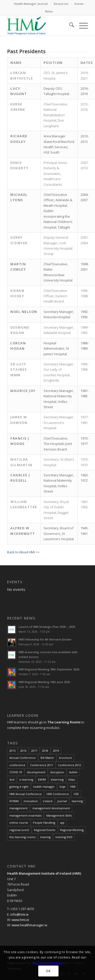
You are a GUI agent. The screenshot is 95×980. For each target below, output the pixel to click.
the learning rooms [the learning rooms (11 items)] (22, 837)
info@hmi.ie (20, 914)
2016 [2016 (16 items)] (23, 751)
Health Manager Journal (31, 4)
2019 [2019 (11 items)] (56, 751)
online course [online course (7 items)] (19, 823)
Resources (61, 4)
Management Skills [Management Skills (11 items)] (59, 815)
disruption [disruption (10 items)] (57, 772)
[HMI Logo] (39, 26)
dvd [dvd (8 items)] (12, 779)
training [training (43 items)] (45, 837)
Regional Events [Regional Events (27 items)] (45, 830)
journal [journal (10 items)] (62, 801)
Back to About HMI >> (23, 552)
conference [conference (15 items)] (17, 765)
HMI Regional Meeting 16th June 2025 (44, 682)
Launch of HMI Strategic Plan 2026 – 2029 (47, 627)
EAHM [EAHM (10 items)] (42, 779)
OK (48, 971)
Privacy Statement (47, 963)
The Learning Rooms (64, 722)
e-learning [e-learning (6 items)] (26, 779)
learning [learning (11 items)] (77, 801)
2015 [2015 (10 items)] (12, 751)
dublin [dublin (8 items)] (73, 772)
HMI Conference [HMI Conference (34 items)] (58, 794)
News (49, 11)
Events (79, 4)
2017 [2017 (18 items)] (34, 751)
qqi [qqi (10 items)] (62, 823)
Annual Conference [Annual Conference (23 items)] (23, 758)
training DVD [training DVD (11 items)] (64, 837)
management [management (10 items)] (18, 808)
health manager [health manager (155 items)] (44, 787)
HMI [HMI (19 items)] (73, 787)
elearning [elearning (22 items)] (57, 779)
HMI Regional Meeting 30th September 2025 (49, 669)
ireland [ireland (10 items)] (48, 801)
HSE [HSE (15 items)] (76, 794)
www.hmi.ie (20, 920)
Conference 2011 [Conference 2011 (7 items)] (42, 765)
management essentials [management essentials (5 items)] (25, 815)
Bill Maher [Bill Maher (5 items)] (47, 758)
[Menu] (81, 26)
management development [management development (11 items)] (51, 808)
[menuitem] (31, 4)
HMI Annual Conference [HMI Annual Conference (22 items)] (26, 794)
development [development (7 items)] (36, 772)
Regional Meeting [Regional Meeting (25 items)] (72, 830)
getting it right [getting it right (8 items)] (19, 787)
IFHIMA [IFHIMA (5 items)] (14, 801)
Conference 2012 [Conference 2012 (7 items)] (70, 765)
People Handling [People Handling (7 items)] (44, 823)
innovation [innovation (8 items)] (31, 801)
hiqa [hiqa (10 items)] (62, 787)
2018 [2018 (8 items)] (45, 751)
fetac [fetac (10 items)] (72, 779)
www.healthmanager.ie (30, 925)
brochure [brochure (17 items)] (65, 758)
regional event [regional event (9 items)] (19, 830)
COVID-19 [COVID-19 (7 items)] (16, 772)
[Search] (69, 26)
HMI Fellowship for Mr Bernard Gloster (45, 639)
